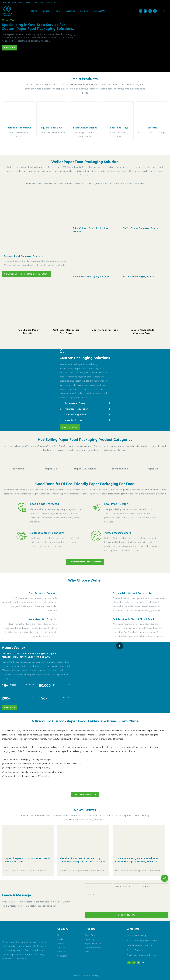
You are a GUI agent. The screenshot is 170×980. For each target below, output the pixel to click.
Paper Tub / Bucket (85, 469)
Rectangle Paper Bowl (18, 128)
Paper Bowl (17, 469)
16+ (5, 685)
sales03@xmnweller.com (146, 940)
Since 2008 (8, 20)
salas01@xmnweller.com (145, 955)
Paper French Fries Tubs (104, 330)
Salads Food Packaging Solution (91, 277)
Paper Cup (51, 469)
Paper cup (152, 128)
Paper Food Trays (118, 128)
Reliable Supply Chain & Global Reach (134, 619)
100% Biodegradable (118, 533)
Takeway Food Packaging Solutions (23, 256)
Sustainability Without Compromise (132, 593)
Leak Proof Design (116, 504)
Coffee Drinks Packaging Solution (141, 228)
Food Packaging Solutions (43, 593)
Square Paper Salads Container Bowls (142, 332)
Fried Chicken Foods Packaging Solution (90, 230)
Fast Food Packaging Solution (139, 277)
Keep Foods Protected (44, 504)
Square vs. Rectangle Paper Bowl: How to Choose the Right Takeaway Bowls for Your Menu (138, 860)
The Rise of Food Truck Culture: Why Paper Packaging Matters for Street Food (83, 860)
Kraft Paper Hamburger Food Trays (66, 332)
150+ (43, 698)
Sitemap (95, 976)
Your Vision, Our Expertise (43, 619)
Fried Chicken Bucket (85, 128)
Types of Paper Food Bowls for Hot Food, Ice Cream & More (27, 860)
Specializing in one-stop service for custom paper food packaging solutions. (38, 27)
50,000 (45, 685)
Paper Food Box (119, 469)
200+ (6, 698)
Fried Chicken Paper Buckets (28, 332)
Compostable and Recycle (47, 533)
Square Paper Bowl (52, 128)
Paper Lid (153, 469)
